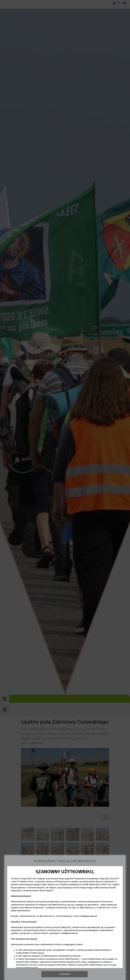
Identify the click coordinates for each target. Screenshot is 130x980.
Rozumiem (65, 974)
